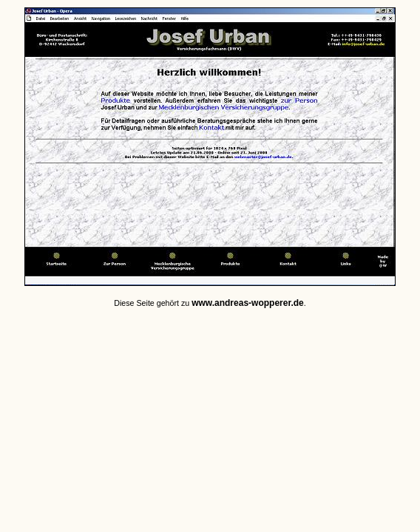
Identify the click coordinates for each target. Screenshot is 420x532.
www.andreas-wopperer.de (248, 303)
